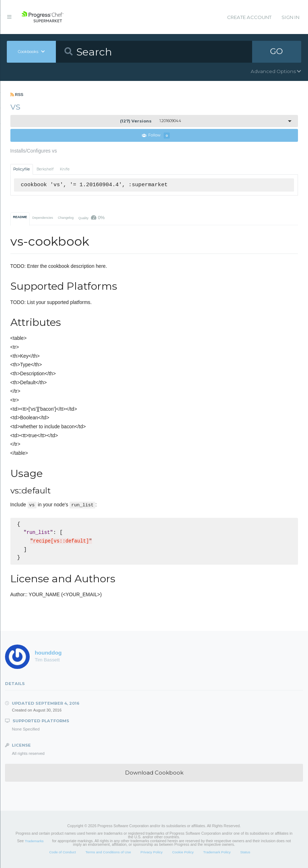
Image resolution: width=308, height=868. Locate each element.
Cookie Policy (183, 852)
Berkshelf (45, 169)
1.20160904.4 (150, 121)
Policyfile (21, 169)
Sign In (290, 17)
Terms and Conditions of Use (108, 852)
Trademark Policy (217, 852)
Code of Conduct (62, 852)
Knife (65, 169)
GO (276, 52)
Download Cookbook (154, 773)
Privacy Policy (151, 852)
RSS (17, 95)
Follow (156, 136)
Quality (92, 218)
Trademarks (34, 841)
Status (245, 852)
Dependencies (43, 218)
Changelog (66, 218)
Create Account (249, 17)
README (20, 217)
